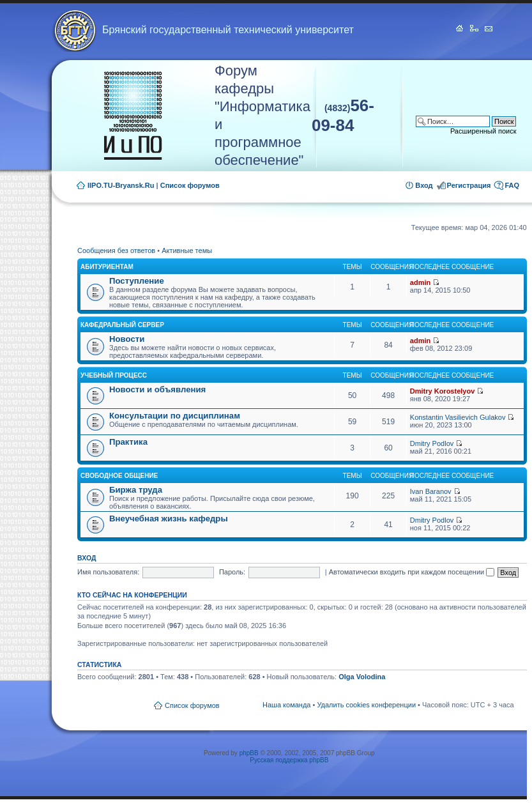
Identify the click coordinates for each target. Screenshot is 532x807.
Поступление (137, 281)
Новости (127, 339)
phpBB (249, 753)
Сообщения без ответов (116, 250)
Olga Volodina (362, 677)
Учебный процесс (114, 375)
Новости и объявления (157, 389)
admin (420, 282)
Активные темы (187, 250)
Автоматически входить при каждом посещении (412, 572)
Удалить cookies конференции (366, 705)
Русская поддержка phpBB (289, 760)
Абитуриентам (107, 267)
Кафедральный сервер (122, 325)
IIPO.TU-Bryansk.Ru (121, 185)
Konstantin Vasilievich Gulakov (458, 417)
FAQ (512, 185)
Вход (424, 185)
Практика (128, 442)
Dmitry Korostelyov (442, 391)
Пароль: (232, 572)
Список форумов (190, 185)
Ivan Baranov (431, 491)
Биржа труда (136, 490)
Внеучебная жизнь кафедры (169, 519)
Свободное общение (119, 476)
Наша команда (286, 705)
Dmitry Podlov (432, 443)
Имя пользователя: (108, 572)
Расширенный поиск (483, 131)
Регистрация (469, 185)
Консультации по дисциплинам (175, 416)
